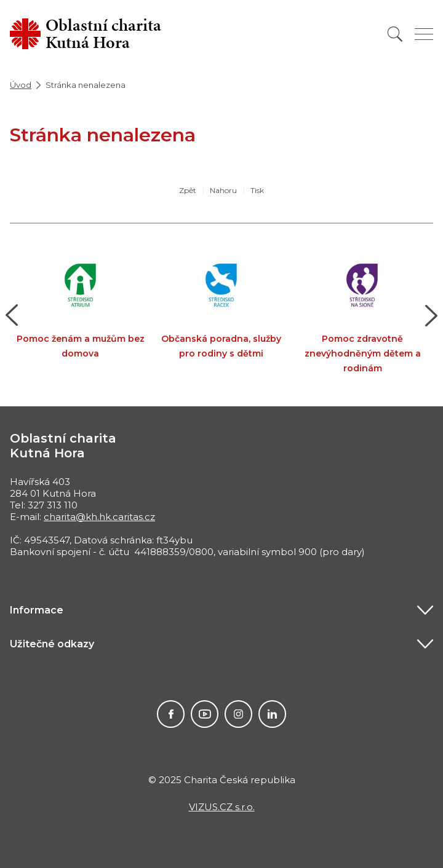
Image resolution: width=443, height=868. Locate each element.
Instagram (238, 714)
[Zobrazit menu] (424, 34)
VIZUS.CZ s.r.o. (222, 807)
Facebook (171, 714)
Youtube (205, 714)
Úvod (21, 85)
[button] (12, 315)
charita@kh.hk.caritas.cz (99, 517)
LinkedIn (272, 714)
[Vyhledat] (395, 34)
